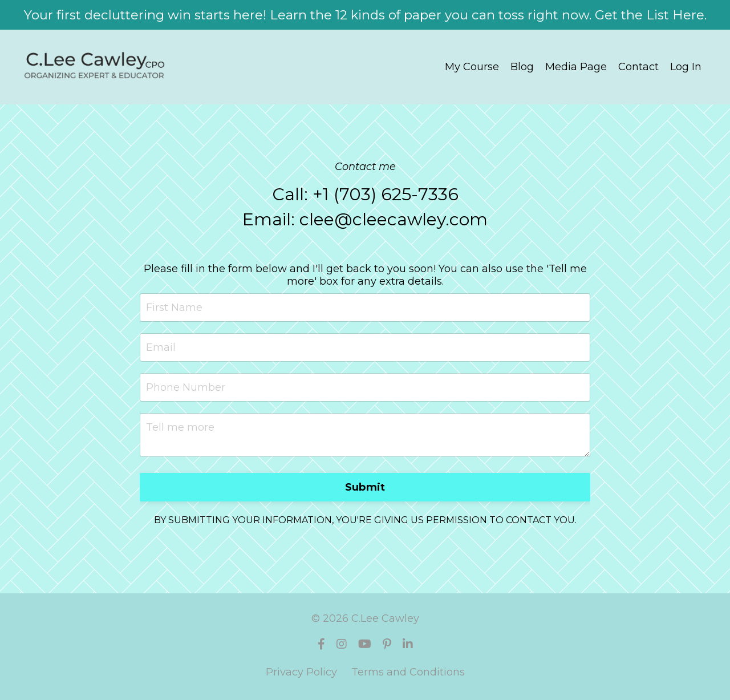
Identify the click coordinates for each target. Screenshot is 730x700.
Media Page (576, 67)
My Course (472, 67)
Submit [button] (365, 487)
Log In (686, 67)
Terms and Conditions (408, 672)
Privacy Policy (301, 672)
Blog (522, 67)
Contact (638, 67)
